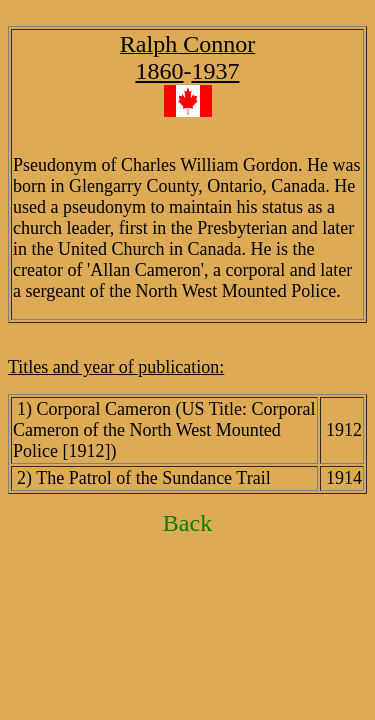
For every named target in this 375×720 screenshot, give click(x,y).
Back (187, 523)
